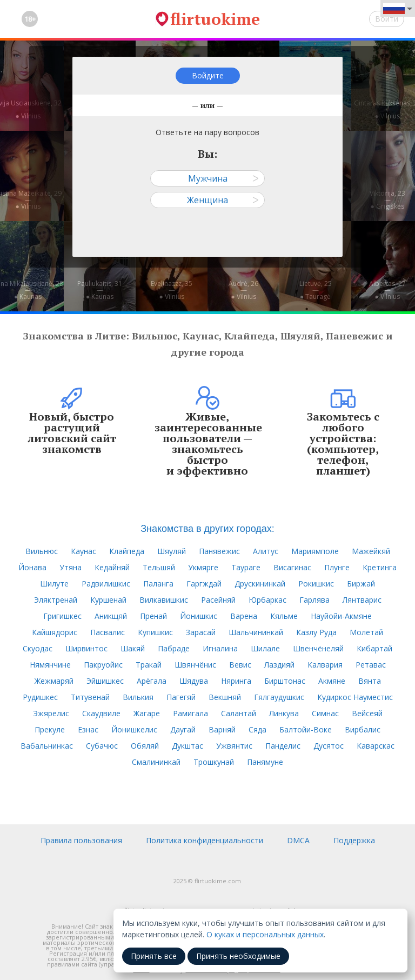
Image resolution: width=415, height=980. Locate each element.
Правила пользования (81, 840)
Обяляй (145, 746)
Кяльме (284, 616)
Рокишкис (316, 584)
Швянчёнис (195, 665)
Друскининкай (260, 584)
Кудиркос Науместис (355, 697)
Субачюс (102, 746)
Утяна (71, 567)
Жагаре (147, 713)
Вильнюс (42, 551)
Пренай (153, 616)
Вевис (240, 665)
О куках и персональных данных (265, 934)
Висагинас (292, 567)
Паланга (158, 584)
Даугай (183, 729)
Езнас (88, 729)
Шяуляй (172, 551)
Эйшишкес (105, 681)
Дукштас (188, 746)
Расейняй (218, 600)
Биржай (361, 584)
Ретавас (371, 665)
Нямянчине (50, 665)
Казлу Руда (316, 632)
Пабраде (174, 648)
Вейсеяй (367, 713)
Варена (244, 616)
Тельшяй (159, 567)
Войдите (208, 75)
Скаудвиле (101, 713)
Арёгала (152, 681)
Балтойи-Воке (306, 729)
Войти (387, 19)
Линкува (284, 713)
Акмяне (332, 681)
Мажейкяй (371, 551)
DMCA (298, 840)
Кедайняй (112, 567)
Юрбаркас (267, 600)
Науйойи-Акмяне (341, 616)
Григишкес (62, 616)
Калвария (325, 665)
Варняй (222, 729)
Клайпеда (127, 551)
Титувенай (90, 697)
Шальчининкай (256, 632)
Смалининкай (156, 762)
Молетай (366, 632)
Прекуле (50, 729)
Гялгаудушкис (279, 697)
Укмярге (203, 567)
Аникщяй (111, 616)
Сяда (257, 729)
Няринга (236, 681)
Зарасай (201, 632)
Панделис (283, 746)
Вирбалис (363, 729)
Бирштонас (285, 681)
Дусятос (329, 746)
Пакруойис (103, 665)
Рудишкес (40, 697)
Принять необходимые (238, 956)
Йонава (32, 567)
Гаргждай (204, 584)
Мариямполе (315, 551)
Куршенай (108, 600)
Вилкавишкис (164, 600)
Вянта (370, 681)
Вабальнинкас (47, 746)
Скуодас (38, 648)
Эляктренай (56, 600)
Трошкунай (214, 762)
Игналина (220, 648)
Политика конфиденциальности (205, 840)
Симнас (325, 713)
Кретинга (380, 567)
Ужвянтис (234, 746)
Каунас (83, 551)
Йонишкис (199, 616)
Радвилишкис (106, 584)
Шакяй (133, 648)
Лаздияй (279, 665)
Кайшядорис (55, 632)
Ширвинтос (86, 648)
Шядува (194, 681)
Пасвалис (108, 632)
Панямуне (265, 762)
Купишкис (155, 632)
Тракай (149, 665)
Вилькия (138, 697)
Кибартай (374, 648)
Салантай (239, 713)
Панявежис (219, 551)
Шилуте (54, 584)
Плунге (337, 567)
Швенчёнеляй (318, 648)
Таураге (246, 567)
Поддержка (354, 840)
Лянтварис (362, 600)
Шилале (265, 648)
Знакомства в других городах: (207, 529)
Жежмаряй (54, 681)
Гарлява (314, 600)
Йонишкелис (134, 729)
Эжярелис (51, 713)
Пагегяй (181, 697)
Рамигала (190, 713)
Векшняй (225, 697)
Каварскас (376, 746)
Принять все (154, 956)
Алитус (266, 551)
